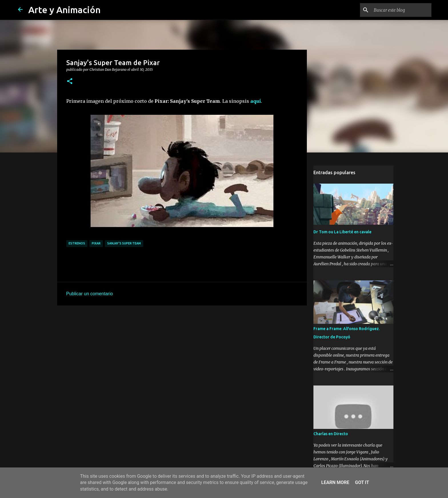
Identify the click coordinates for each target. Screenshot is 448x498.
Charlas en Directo (331, 434)
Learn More (335, 482)
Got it (362, 482)
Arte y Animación (64, 10)
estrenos (77, 243)
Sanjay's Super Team (124, 243)
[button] (70, 81)
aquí (256, 101)
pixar (96, 243)
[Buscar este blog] (401, 10)
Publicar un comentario (90, 294)
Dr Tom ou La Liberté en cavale (342, 232)
